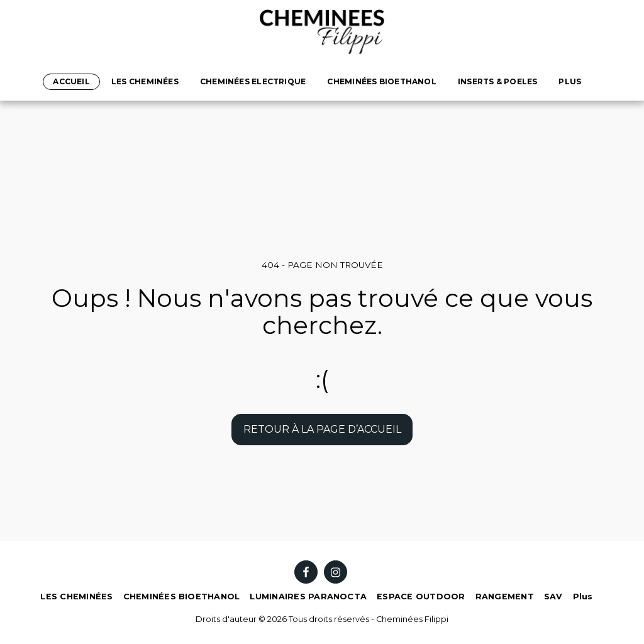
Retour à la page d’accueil (322, 429)
